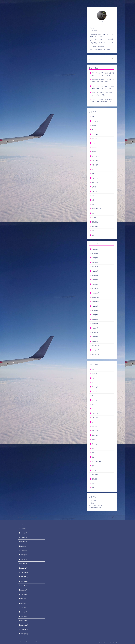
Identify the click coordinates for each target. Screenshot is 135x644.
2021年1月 (95, 341)
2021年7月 (95, 315)
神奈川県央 (95, 222)
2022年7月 (95, 267)
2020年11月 (95, 350)
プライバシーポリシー (25, 642)
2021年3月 (95, 332)
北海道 (94, 187)
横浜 (93, 204)
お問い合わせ (50, 2)
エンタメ (94, 139)
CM (93, 117)
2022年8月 (95, 262)
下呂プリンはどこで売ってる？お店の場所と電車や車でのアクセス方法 (103, 87)
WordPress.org (96, 508)
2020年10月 (95, 354)
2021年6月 (95, 319)
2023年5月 (95, 258)
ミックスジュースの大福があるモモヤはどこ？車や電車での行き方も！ (103, 101)
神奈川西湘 (95, 226)
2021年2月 (95, 337)
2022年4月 (95, 275)
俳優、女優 (95, 183)
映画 (93, 196)
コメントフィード (96, 505)
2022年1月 (95, 289)
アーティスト (96, 134)
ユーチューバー (96, 156)
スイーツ (94, 147)
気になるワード (96, 209)
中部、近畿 (95, 165)
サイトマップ (64, 2)
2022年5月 (95, 271)
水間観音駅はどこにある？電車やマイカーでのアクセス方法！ (103, 94)
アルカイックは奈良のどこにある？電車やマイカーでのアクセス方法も (103, 74)
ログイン (94, 501)
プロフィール (35, 2)
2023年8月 (95, 253)
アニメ (94, 130)
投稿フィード (95, 503)
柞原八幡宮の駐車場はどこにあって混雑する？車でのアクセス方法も (103, 81)
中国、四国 (95, 161)
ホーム (23, 2)
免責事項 (35, 642)
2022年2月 (95, 284)
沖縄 (93, 213)
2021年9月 (95, 306)
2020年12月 (95, 346)
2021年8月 (95, 311)
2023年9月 (95, 249)
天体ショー (95, 191)
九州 (93, 169)
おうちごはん (96, 121)
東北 (93, 200)
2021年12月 (95, 293)
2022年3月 (95, 280)
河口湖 (94, 218)
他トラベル (95, 178)
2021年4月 (95, 328)
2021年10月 (95, 302)
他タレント (95, 174)
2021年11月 (95, 297)
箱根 (93, 231)
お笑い (94, 125)
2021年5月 (95, 324)
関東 (93, 235)
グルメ (94, 143)
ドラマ (94, 152)
